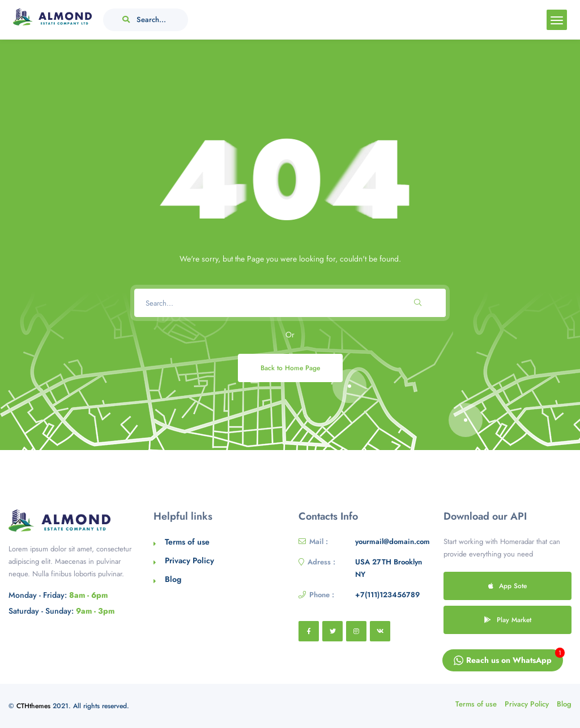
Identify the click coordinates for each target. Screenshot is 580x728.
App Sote (507, 586)
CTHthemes (33, 706)
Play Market (508, 620)
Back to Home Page (290, 368)
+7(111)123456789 (387, 595)
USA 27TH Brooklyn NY (389, 568)
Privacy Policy (189, 560)
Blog (173, 579)
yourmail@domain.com (393, 541)
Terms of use (187, 542)
